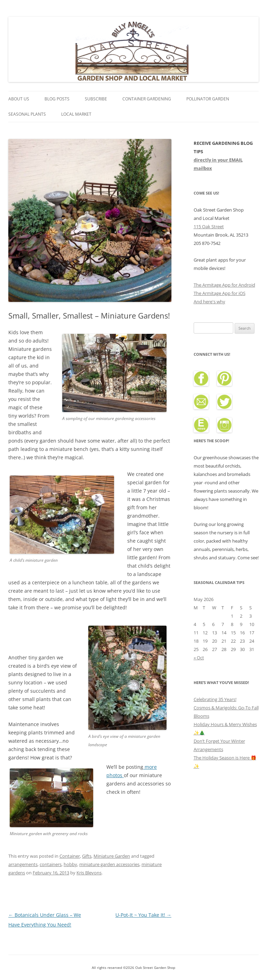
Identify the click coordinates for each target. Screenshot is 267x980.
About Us (19, 99)
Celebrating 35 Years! (215, 699)
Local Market (76, 114)
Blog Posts (57, 99)
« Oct (199, 658)
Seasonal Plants (27, 114)
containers (51, 864)
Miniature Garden (112, 856)
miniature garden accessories (109, 864)
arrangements (23, 864)
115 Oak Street (209, 227)
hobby (70, 864)
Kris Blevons (89, 873)
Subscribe (96, 99)
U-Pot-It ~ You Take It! (143, 915)
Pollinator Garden (208, 99)
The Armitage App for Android (224, 285)
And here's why (209, 302)
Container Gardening (147, 99)
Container (70, 856)
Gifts (87, 856)
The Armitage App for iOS (220, 293)
